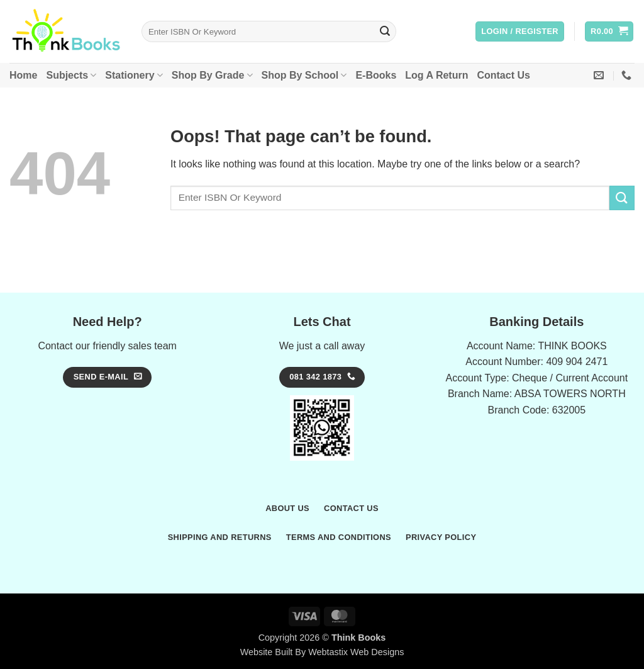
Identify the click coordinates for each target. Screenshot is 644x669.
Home (23, 75)
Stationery (134, 75)
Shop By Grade (212, 75)
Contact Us (503, 75)
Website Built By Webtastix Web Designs (322, 652)
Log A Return (436, 75)
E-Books (376, 75)
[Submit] (385, 31)
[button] (520, 32)
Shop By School (304, 75)
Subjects (71, 75)
